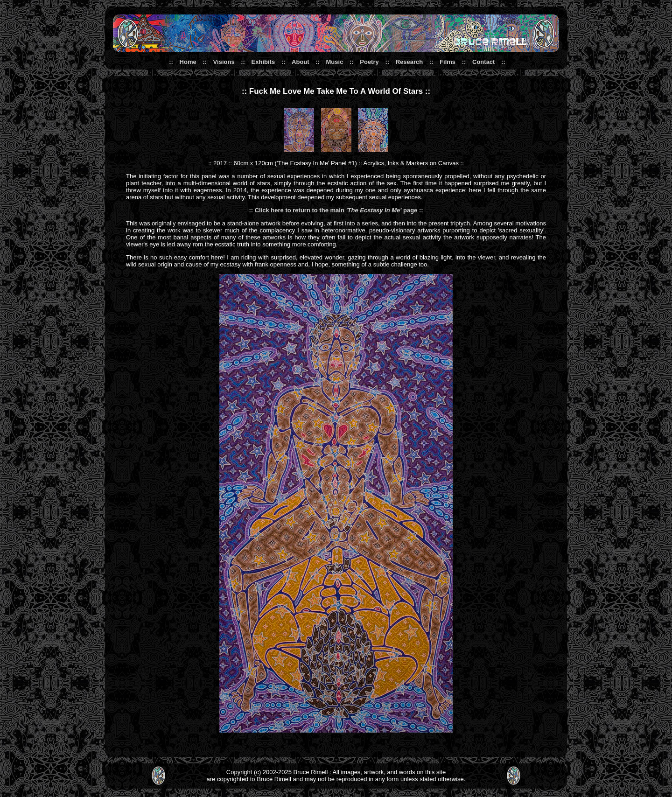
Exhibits (263, 62)
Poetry (369, 62)
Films (448, 62)
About (301, 62)
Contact (483, 62)
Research (409, 62)
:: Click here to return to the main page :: (336, 210)
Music (335, 62)
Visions (224, 62)
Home (188, 62)
